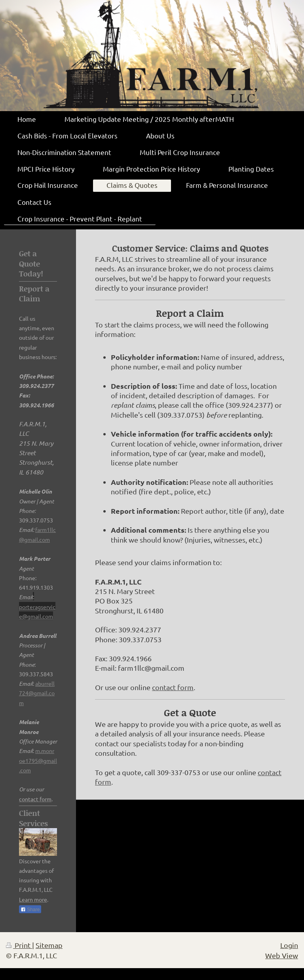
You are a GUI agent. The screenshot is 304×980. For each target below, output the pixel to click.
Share (30, 910)
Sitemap (49, 945)
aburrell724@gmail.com (37, 693)
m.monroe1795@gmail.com (38, 760)
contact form (173, 687)
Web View (282, 955)
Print (19, 945)
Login (289, 945)
